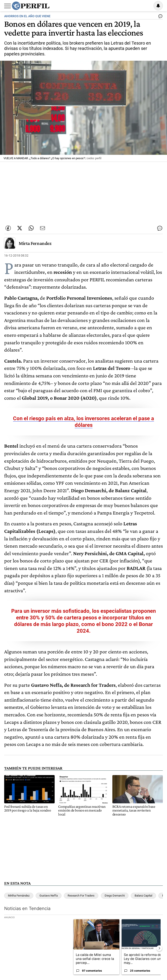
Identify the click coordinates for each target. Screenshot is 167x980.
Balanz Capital (143, 896)
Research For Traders (81, 896)
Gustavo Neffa (49, 896)
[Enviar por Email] (43, 228)
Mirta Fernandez (35, 243)
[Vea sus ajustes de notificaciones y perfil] (158, 6)
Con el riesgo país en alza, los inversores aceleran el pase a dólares (83, 422)
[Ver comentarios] (160, 17)
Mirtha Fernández (19, 896)
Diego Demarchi (115, 896)
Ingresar (147, 6)
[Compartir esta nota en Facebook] (8, 228)
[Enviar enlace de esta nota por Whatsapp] (31, 228)
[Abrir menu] (7, 6)
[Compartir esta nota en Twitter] (20, 228)
